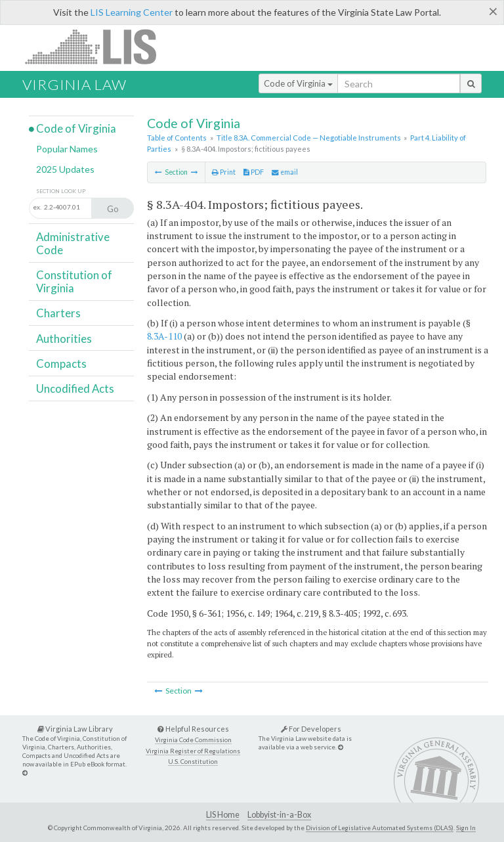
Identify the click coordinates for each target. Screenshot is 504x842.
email (285, 172)
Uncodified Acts (75, 388)
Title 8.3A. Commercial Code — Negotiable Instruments (309, 138)
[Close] (493, 11)
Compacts (61, 364)
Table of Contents (177, 138)
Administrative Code (73, 243)
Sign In (466, 828)
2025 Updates (65, 169)
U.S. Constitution (193, 762)
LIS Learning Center (132, 12)
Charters (58, 313)
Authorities (64, 339)
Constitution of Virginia (74, 281)
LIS (98, 46)
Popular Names (67, 149)
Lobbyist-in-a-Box (279, 815)
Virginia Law (74, 84)
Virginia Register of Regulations (193, 751)
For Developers (311, 729)
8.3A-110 (164, 336)
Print (224, 172)
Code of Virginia (298, 83)
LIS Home (223, 815)
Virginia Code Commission (193, 740)
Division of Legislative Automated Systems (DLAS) (380, 828)
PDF (254, 172)
